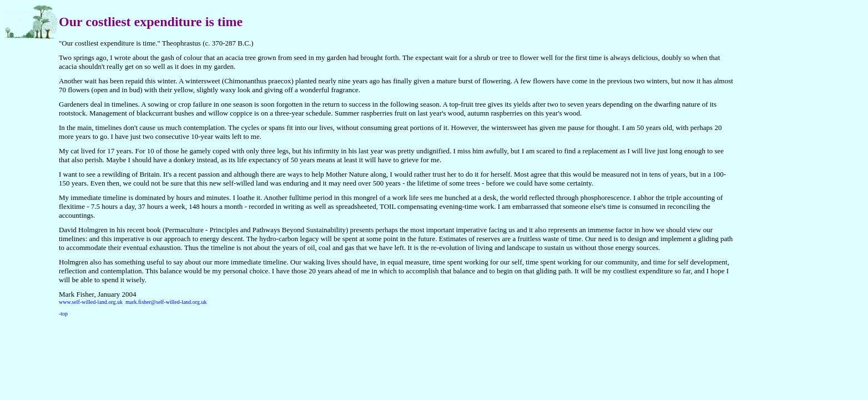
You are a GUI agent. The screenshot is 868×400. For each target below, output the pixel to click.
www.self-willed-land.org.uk (91, 302)
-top (63, 314)
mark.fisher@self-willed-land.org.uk (166, 302)
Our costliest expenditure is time (151, 22)
